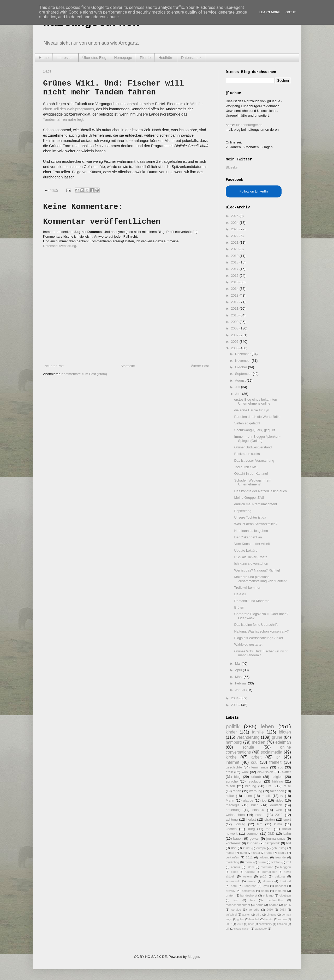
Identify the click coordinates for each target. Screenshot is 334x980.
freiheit (275, 762)
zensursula (233, 881)
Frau (270, 786)
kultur (230, 796)
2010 (235, 315)
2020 (235, 249)
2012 (235, 302)
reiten (237, 791)
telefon (276, 862)
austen (246, 915)
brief (251, 924)
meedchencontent (238, 905)
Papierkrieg (243, 511)
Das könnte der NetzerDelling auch (260, 491)
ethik (229, 772)
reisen (230, 786)
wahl (245, 772)
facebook (277, 791)
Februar (241, 683)
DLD (271, 834)
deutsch (276, 805)
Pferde (145, 58)
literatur (269, 919)
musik (266, 796)
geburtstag (279, 848)
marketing (232, 862)
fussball (250, 872)
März (239, 677)
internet (232, 762)
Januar (241, 690)
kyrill (266, 886)
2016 (235, 276)
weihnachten (235, 815)
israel (256, 853)
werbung (256, 791)
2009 (235, 322)
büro (258, 915)
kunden (253, 843)
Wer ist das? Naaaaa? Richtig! (257, 570)
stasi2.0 (258, 810)
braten (230, 895)
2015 (235, 282)
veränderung (248, 737)
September (244, 374)
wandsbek (261, 929)
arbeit (256, 757)
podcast (281, 886)
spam (265, 891)
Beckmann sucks (247, 454)
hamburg (234, 742)
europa (261, 848)
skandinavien (242, 929)
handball (254, 919)
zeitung (280, 876)
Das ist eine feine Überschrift (256, 625)
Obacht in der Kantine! (251, 474)
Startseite (128, 366)
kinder (231, 732)
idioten (285, 732)
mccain (282, 919)
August (241, 380)
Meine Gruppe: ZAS (249, 498)
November (243, 361)
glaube (248, 800)
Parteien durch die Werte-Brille (257, 417)
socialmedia (272, 752)
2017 (235, 269)
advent (264, 857)
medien (258, 742)
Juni (239, 394)
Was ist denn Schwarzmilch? (256, 524)
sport (287, 819)
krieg (251, 829)
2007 (235, 335)
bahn (287, 834)
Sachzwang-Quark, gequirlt (255, 430)
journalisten (270, 872)
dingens (271, 915)
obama (274, 905)
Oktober (242, 367)
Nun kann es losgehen (251, 531)
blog (237, 777)
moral (249, 862)
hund (243, 853)
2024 (235, 223)
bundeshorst (249, 895)
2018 (235, 262)
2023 (235, 229)
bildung (251, 786)
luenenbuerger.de (249, 125)
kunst (247, 848)
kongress (250, 886)
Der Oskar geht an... (249, 537)
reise (287, 786)
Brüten (239, 607)
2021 (235, 242)
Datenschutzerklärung (59, 246)
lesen (248, 796)
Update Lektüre (246, 551)
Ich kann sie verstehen (251, 564)
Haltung (281, 891)
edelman (283, 742)
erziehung (233, 810)
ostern (247, 876)
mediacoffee (275, 900)
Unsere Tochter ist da (250, 517)
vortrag (240, 824)
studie (282, 853)
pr (278, 757)
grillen (241, 919)
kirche (231, 757)
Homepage (123, 58)
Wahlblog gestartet (248, 644)
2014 (235, 289)
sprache (232, 781)
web (279, 810)
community (265, 924)
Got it (291, 12)
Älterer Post (200, 366)
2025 (235, 216)
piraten (270, 819)
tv (282, 796)
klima (278, 824)
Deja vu (240, 594)
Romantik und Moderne (252, 601)
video (279, 800)
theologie (233, 805)
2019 (235, 256)
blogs (235, 872)
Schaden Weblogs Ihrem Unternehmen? (253, 482)
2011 (235, 308)
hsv (253, 900)
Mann (230, 800)
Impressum (65, 58)
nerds (260, 905)
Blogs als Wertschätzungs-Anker (259, 638)
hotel (234, 886)
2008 (235, 328)
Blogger (193, 957)
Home (44, 58)
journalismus (276, 838)
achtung (232, 819)
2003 (235, 705)
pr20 (263, 876)
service (236, 909)
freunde (281, 857)
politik (233, 726)
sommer (253, 834)
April (239, 670)
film (260, 824)
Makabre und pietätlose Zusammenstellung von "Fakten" (260, 579)
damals (268, 881)
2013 (235, 295)
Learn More (270, 12)
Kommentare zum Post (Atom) (84, 374)
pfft (228, 929)
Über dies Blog (94, 58)
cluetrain (285, 895)
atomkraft (267, 867)
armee (252, 881)
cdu (254, 762)
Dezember (243, 354)
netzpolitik (272, 843)
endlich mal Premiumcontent (255, 504)
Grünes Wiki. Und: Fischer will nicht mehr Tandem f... (261, 653)
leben (267, 726)
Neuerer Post (54, 366)
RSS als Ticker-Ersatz (250, 557)
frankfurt (285, 881)
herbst (251, 819)
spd (281, 767)
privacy (231, 891)
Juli (238, 387)
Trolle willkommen (248, 588)
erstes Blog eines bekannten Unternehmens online (255, 402)
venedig (254, 909)
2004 (235, 698)
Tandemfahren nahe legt (63, 119)
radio (269, 853)
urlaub (256, 777)
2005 (235, 348)
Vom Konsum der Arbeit (252, 544)
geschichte (234, 767)
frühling (278, 781)
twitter (286, 772)
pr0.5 (287, 905)
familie (258, 732)
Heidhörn (166, 58)
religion (277, 777)
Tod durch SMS (246, 467)
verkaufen (232, 857)
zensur (235, 867)
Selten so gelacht (247, 423)
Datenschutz (191, 58)
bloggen (285, 867)
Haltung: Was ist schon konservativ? (261, 631)
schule (248, 747)
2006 (235, 342)
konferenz (233, 843)
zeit (289, 862)
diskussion (265, 772)
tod (289, 843)
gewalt (254, 838)
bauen (238, 838)
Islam (250, 867)
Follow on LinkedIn (254, 191)
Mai (238, 663)
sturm (262, 862)
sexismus (248, 891)
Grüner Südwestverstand (253, 447)
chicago (268, 895)
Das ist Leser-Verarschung (254, 461)
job (264, 800)
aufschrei (231, 915)
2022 (235, 236)
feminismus (260, 767)
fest (236, 900)
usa (234, 848)
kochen (231, 829)
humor (230, 853)
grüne (277, 737)
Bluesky (232, 167)
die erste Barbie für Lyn (252, 410)
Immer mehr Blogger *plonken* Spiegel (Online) (257, 439)
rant (269, 829)
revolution (255, 781)
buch (255, 805)
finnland (282, 924)
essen (260, 815)
